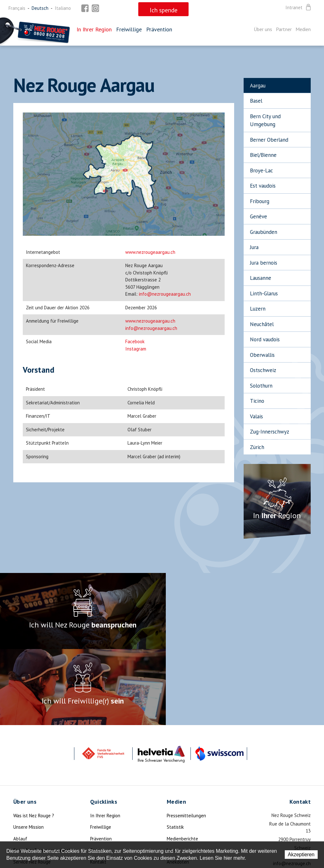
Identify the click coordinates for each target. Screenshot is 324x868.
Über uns (263, 29)
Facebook (135, 341)
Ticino (257, 401)
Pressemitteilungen (186, 739)
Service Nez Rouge (32, 786)
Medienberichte (182, 763)
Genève (259, 216)
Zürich (257, 447)
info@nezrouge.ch (292, 787)
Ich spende (25, 809)
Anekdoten (178, 786)
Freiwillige (129, 29)
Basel (256, 101)
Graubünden (264, 232)
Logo (171, 774)
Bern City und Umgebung (265, 120)
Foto (171, 809)
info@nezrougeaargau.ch (165, 294)
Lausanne (261, 278)
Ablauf (20, 763)
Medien (303, 29)
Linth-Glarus (264, 293)
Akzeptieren (301, 855)
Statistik (175, 751)
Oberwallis (262, 355)
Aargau (258, 86)
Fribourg (260, 201)
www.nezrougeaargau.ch (150, 252)
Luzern (258, 309)
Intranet (299, 8)
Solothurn (261, 386)
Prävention (159, 29)
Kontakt (98, 786)
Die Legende (26, 820)
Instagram (136, 349)
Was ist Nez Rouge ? (34, 739)
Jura (254, 247)
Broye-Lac (262, 170)
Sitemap (98, 797)
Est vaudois (263, 186)
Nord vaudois (265, 339)
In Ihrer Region (94, 29)
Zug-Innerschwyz (270, 432)
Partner (284, 29)
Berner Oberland (269, 140)
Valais (256, 416)
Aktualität (24, 797)
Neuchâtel (262, 324)
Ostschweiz (263, 370)
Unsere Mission (28, 751)
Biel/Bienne (263, 155)
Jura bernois (264, 263)
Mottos (174, 797)
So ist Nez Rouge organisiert (42, 774)
